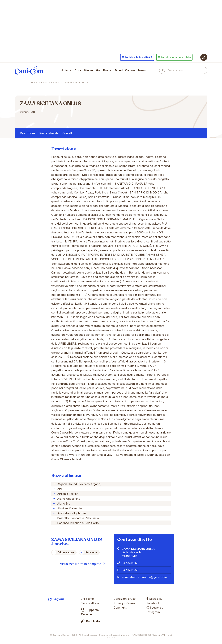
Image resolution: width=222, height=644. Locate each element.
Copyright (120, 608)
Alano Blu (64, 503)
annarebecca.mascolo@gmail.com (144, 577)
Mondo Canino (125, 70)
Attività (66, 70)
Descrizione (28, 133)
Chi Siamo (87, 599)
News (142, 70)
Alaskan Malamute (69, 508)
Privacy (119, 603)
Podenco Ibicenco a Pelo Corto (78, 523)
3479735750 (130, 563)
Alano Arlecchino (69, 499)
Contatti (67, 133)
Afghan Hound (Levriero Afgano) (79, 484)
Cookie (131, 603)
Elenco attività (90, 603)
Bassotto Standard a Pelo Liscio (78, 518)
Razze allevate (49, 133)
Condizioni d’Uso (125, 599)
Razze (107, 70)
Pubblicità (90, 621)
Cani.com (29, 70)
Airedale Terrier (68, 494)
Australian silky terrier (72, 513)
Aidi (60, 489)
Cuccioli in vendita (87, 70)
